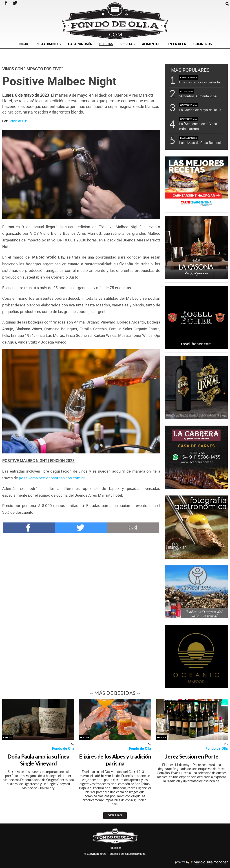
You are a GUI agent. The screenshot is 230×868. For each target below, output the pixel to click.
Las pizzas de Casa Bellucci (200, 143)
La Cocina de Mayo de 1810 (200, 110)
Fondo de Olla (18, 121)
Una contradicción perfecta (200, 82)
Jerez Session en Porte (192, 756)
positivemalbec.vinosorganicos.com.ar (52, 478)
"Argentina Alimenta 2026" (199, 96)
